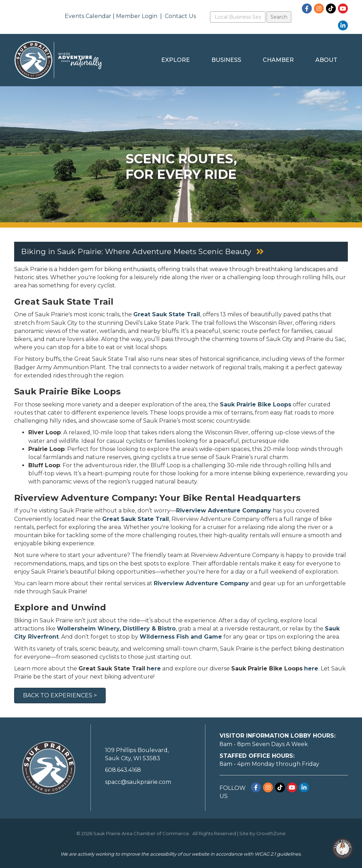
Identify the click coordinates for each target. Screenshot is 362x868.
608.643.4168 (123, 770)
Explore (176, 60)
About (326, 60)
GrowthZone (271, 833)
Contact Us (180, 16)
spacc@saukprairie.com (138, 782)
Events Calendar (88, 16)
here (154, 668)
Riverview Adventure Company (201, 583)
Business (226, 60)
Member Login (137, 16)
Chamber (278, 60)
